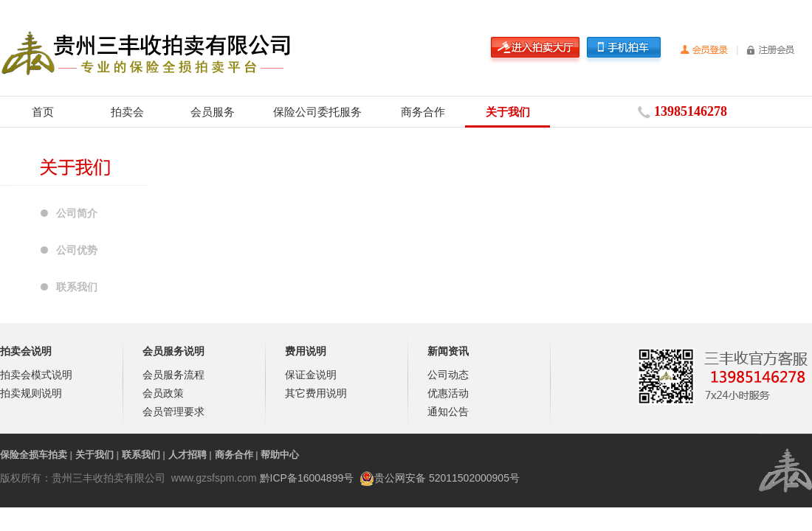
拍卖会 (127, 112)
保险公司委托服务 (317, 112)
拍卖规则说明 (31, 393)
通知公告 (448, 412)
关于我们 (508, 112)
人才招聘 (187, 455)
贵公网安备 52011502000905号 (447, 478)
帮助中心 (280, 455)
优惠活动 (448, 393)
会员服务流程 (173, 375)
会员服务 (213, 112)
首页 (43, 112)
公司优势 (77, 250)
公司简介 (77, 213)
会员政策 (163, 393)
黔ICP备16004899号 (307, 478)
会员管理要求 (173, 412)
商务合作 (423, 112)
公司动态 (448, 375)
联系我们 (77, 287)
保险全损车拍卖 (34, 455)
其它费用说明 (316, 393)
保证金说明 (311, 375)
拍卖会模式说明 (36, 375)
